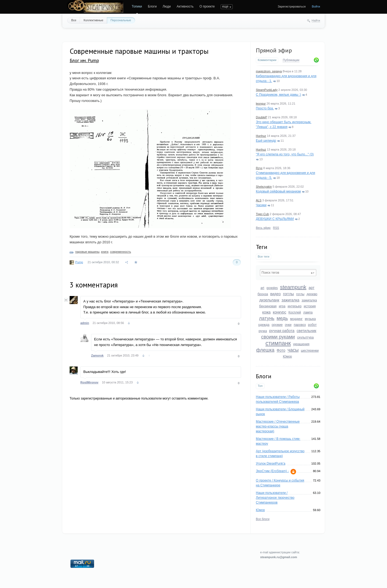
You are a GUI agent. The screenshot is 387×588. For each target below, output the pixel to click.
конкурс (279, 312)
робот (312, 325)
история (310, 306)
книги (105, 252)
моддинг (296, 319)
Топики (137, 6)
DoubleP (261, 117)
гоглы (300, 294)
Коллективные (93, 20)
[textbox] (288, 273)
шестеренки (310, 351)
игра (282, 306)
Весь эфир (263, 228)
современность (120, 252)
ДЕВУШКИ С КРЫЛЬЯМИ (275, 219)
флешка (265, 350)
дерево (312, 294)
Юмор (288, 357)
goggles (272, 288)
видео (276, 294)
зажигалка (291, 300)
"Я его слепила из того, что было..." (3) (285, 154)
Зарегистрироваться (292, 6)
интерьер (295, 306)
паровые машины (87, 252)
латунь (267, 318)
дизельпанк (269, 300)
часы (293, 350)
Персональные (121, 20)
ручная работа (282, 331)
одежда (264, 325)
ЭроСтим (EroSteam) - (272, 471)
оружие (277, 325)
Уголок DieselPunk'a (271, 464)
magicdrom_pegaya (269, 71)
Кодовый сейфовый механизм (278, 191)
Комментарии (267, 60)
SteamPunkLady (267, 90)
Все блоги (263, 519)
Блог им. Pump (84, 60)
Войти (316, 6)
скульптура (306, 337)
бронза (263, 294)
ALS (259, 200)
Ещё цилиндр (266, 141)
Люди (167, 6)
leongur (261, 104)
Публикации (291, 60)
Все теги (264, 256)
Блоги (152, 6)
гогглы (289, 294)
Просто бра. (265, 108)
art (262, 288)
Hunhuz (261, 136)
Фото (281, 350)
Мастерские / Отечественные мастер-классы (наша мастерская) (278, 426)
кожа (266, 312)
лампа (308, 312)
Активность (185, 6)
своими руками (278, 337)
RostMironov (89, 382)
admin (85, 323)
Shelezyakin (264, 187)
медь (282, 318)
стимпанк (278, 343)
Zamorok (97, 355)
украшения (301, 344)
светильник (307, 331)
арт (311, 288)
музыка (310, 319)
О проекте (207, 6)
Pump (79, 262)
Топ (260, 386)
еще (225, 6)
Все (74, 20)
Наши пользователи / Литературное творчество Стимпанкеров (275, 498)
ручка (263, 331)
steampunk (293, 287)
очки (288, 325)
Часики (261, 205)
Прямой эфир (274, 50)
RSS (276, 228)
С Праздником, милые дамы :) (278, 95)
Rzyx (259, 168)
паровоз (300, 325)
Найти (316, 20)
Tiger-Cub (262, 214)
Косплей (295, 312)
